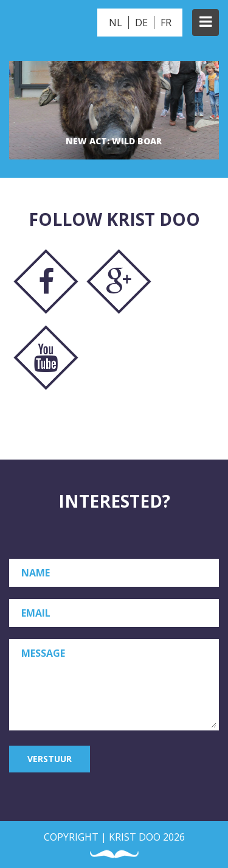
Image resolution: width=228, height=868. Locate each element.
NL (116, 23)
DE (141, 23)
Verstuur (50, 759)
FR (166, 23)
